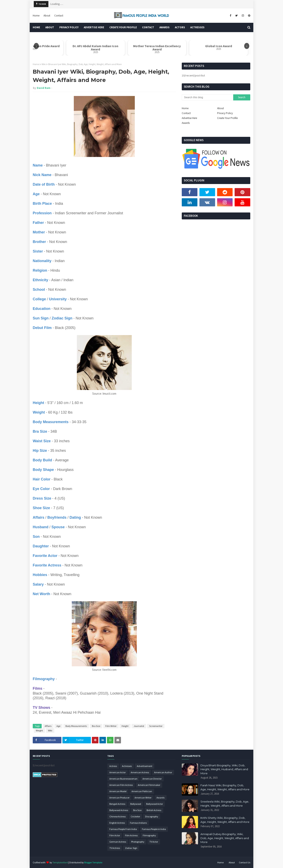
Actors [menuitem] (180, 27)
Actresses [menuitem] (197, 27)
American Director (152, 779)
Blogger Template (93, 862)
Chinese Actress (118, 816)
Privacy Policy (225, 113)
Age (58, 726)
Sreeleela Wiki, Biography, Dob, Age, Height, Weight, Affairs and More (225, 804)
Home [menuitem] (36, 27)
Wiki (44, 64)
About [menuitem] (50, 27)
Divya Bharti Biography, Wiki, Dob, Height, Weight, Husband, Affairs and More (224, 769)
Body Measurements (76, 726)
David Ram (44, 88)
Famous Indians (138, 823)
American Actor (118, 772)
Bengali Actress (117, 804)
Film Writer (111, 726)
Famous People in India (154, 829)
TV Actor (154, 842)
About (47, 16)
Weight (39, 730)
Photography (138, 842)
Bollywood (136, 804)
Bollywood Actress (119, 810)
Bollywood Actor (155, 804)
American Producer (119, 798)
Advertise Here (189, 118)
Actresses (127, 766)
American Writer (143, 798)
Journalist (139, 726)
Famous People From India (123, 829)
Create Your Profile (227, 118)
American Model (118, 791)
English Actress (117, 823)
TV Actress (115, 848)
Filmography (149, 835)
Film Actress (131, 835)
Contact (59, 16)
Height (125, 726)
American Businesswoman (123, 779)
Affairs (48, 726)
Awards (186, 123)
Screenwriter (156, 726)
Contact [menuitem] (148, 27)
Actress (113, 766)
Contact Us (245, 862)
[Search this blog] (207, 97)
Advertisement (145, 766)
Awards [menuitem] (164, 27)
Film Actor (115, 835)
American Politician (142, 791)
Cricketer (135, 816)
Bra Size (96, 726)
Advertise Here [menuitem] (94, 27)
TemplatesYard (60, 862)
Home (36, 16)
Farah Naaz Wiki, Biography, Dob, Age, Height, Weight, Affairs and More (225, 787)
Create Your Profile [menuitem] (123, 27)
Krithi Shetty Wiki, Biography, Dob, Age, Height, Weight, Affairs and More (225, 820)
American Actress (140, 772)
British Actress (154, 810)
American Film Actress (121, 785)
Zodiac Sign (131, 848)
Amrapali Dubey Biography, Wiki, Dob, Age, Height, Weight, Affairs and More (225, 838)
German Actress (118, 842)
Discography (152, 816)
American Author (163, 772)
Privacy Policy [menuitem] (69, 27)
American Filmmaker (149, 785)
